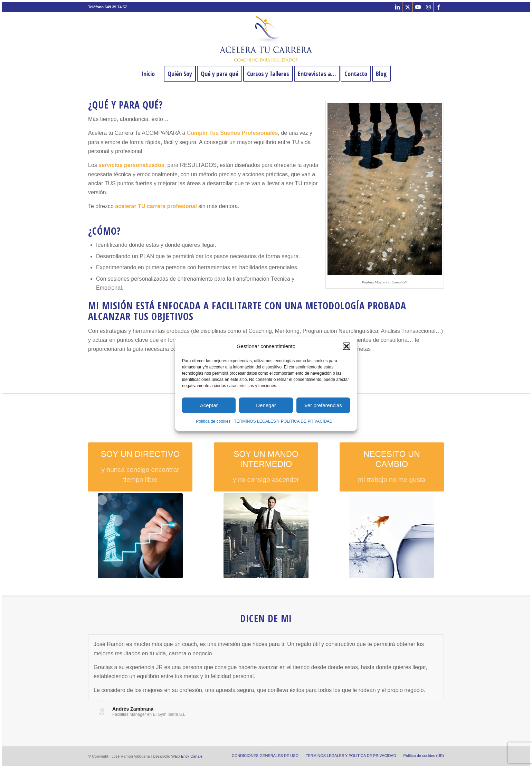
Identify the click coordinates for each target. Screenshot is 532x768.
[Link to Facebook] (439, 7)
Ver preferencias (323, 405)
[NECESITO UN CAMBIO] (392, 467)
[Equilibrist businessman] (266, 536)
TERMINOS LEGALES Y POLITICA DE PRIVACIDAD (283, 422)
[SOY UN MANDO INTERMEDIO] (266, 467)
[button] (346, 346)
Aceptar (209, 405)
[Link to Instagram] (428, 7)
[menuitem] (148, 74)
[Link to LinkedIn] (397, 7)
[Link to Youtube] (418, 7)
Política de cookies (213, 422)
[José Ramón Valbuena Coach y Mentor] (266, 39)
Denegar (266, 405)
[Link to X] (407, 7)
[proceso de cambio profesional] (392, 536)
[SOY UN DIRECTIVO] (140, 467)
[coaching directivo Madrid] (140, 536)
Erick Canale (192, 756)
